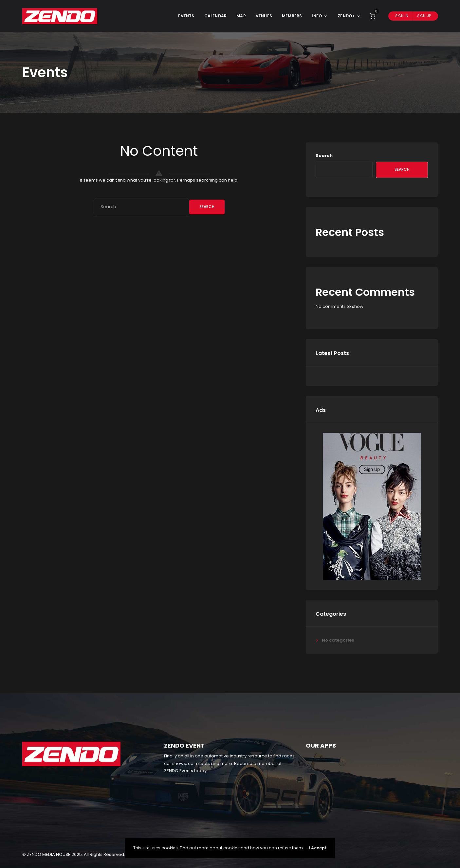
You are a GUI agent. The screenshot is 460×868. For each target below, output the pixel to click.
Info (320, 16)
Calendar (216, 16)
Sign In (402, 16)
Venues (264, 16)
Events (186, 16)
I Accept (318, 848)
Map (241, 16)
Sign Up (424, 16)
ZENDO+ (349, 16)
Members (292, 16)
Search (207, 207)
